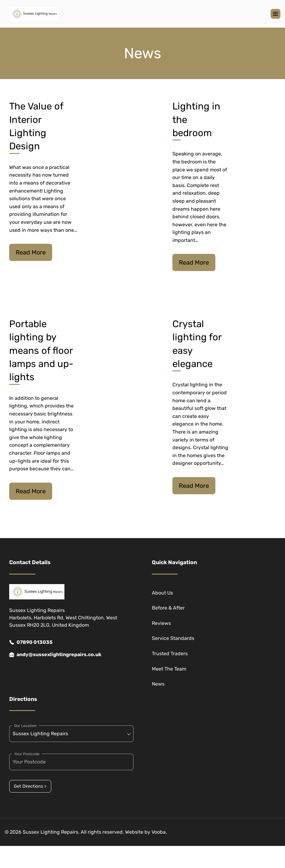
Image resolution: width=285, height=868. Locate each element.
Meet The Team (169, 669)
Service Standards (173, 638)
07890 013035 (31, 642)
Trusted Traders (170, 654)
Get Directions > (30, 786)
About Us (162, 593)
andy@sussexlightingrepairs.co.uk (55, 655)
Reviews (161, 623)
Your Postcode (27, 754)
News (158, 684)
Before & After (168, 608)
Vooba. (159, 832)
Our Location (25, 726)
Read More (31, 252)
